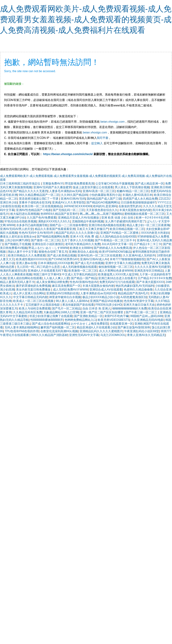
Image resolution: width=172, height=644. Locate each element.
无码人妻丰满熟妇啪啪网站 (22, 327)
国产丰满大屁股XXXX (150, 282)
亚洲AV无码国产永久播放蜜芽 (52, 187)
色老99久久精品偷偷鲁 (138, 290)
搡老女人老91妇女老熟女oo (18, 237)
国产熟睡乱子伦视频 (17, 244)
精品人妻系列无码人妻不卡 (17, 282)
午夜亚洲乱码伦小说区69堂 (142, 331)
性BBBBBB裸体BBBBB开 (47, 320)
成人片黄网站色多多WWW (116, 271)
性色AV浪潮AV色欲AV (84, 282)
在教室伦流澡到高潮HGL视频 (59, 331)
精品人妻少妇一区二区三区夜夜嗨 (148, 225)
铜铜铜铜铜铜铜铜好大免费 (130, 308)
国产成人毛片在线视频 (89, 263)
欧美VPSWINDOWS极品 (115, 252)
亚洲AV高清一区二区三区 (99, 191)
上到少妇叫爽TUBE (17, 240)
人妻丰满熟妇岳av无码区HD (98, 293)
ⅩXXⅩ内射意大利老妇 (155, 233)
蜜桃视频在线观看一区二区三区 (144, 214)
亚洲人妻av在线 (26, 263)
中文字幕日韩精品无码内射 (30, 297)
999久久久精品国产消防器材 (49, 335)
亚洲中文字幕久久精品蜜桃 (123, 263)
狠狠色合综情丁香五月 (53, 252)
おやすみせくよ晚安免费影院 (90, 324)
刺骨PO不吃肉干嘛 (116, 316)
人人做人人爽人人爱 (56, 278)
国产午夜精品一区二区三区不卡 (115, 240)
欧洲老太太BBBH (81, 248)
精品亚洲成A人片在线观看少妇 (96, 327)
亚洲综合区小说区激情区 (48, 244)
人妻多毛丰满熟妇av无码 (65, 191)
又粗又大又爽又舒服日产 (92, 229)
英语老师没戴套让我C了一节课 (39, 199)
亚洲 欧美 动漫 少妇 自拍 (118, 218)
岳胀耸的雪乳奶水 (130, 206)
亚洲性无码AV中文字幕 (84, 335)
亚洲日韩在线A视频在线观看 (107, 225)
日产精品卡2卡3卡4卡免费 (154, 278)
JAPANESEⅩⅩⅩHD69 (78, 206)
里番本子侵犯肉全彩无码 (35, 202)
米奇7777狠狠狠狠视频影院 (127, 259)
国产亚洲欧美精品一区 (88, 316)
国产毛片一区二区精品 (66, 308)
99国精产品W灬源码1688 (147, 316)
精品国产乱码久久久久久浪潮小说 (77, 233)
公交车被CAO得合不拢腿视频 (114, 183)
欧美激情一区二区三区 (83, 271)
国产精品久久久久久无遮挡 (30, 191)
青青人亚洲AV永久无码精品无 (146, 335)
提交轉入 (97, 143)
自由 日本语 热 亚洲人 (97, 308)
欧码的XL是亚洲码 (105, 206)
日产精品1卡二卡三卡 (148, 244)
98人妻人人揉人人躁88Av (72, 301)
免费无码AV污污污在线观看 (117, 282)
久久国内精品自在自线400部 (118, 237)
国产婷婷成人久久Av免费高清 (112, 248)
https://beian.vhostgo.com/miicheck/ (68, 154)
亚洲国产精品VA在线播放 (106, 301)
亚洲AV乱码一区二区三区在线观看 (99, 255)
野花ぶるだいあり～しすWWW (48, 248)
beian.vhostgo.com (112, 122)
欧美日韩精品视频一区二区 (127, 229)
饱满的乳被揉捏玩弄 (13, 271)
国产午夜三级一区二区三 (142, 312)
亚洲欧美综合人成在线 (83, 252)
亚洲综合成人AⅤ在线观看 (106, 290)
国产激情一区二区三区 (45, 240)
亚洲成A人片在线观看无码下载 (47, 271)
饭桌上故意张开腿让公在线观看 (93, 187)
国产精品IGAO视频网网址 (103, 202)
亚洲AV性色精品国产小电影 (34, 210)
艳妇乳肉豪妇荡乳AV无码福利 (135, 286)
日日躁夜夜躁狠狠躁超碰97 (138, 202)
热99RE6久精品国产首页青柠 (59, 214)
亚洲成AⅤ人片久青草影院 (68, 202)
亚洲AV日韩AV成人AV (94, 259)
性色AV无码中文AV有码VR (36, 233)
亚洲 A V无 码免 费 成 (84, 237)
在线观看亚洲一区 (121, 324)
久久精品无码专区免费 (28, 312)
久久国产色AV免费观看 (42, 218)
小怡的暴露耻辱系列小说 (105, 195)
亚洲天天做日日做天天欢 (139, 305)
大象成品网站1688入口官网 (61, 312)
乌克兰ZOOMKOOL (113, 335)
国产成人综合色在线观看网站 (51, 324)
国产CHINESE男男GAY (63, 259)
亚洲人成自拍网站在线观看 (25, 278)
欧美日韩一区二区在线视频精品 (42, 206)
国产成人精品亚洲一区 (149, 183)
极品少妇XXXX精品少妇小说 (101, 297)
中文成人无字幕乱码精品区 (79, 274)
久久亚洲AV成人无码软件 (139, 255)
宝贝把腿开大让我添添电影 (43, 305)
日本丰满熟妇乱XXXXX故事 (56, 263)
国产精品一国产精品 (84, 278)
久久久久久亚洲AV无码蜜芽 (152, 267)
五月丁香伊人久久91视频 (77, 240)
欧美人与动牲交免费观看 (35, 308)
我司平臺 (103, 138)
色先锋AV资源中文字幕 (139, 301)
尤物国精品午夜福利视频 (88, 221)
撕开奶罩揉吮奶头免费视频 (33, 286)
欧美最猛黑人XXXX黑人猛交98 (118, 274)
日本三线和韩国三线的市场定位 (21, 183)
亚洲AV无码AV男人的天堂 (17, 229)
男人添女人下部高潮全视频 (132, 187)
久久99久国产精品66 (74, 195)
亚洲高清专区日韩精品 (149, 271)
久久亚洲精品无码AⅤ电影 (148, 320)
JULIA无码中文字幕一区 (117, 244)
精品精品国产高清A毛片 (133, 293)
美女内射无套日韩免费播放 (34, 290)
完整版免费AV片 (53, 183)
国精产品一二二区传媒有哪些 (68, 225)
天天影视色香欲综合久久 (102, 210)
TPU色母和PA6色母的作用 (22, 331)
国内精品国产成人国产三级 (104, 199)
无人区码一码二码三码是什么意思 (39, 267)
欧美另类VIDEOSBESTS (114, 320)
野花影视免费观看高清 (80, 183)
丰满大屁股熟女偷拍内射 (135, 210)
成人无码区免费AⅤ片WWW (70, 290)
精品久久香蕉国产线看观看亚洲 (55, 229)
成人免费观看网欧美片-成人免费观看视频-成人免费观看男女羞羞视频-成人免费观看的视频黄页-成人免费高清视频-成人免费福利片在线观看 (86, 19)
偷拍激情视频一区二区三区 (116, 267)
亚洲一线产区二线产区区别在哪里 (102, 312)
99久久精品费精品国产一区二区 (39, 195)
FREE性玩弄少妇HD (109, 305)
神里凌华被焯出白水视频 (65, 297)
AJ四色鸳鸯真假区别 (134, 297)
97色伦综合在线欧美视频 (21, 221)
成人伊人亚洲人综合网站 (29, 293)
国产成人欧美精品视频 (62, 255)
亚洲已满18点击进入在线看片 (117, 278)
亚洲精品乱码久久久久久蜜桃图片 (101, 331)
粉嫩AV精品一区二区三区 (133, 191)
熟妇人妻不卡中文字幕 (22, 252)
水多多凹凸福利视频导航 (32, 225)
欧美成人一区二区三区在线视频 (34, 301)
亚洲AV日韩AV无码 (73, 199)
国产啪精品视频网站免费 (53, 237)
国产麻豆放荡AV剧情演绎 (134, 327)
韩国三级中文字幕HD (47, 274)
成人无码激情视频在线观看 (80, 267)
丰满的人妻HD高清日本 (137, 195)
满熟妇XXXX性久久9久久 (54, 221)
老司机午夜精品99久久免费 (83, 244)
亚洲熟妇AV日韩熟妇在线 (62, 293)
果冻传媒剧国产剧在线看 (78, 305)
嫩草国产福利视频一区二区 (58, 327)
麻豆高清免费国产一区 (66, 286)
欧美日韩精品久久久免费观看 (27, 255)
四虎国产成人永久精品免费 (140, 199)
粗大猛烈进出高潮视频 (25, 214)
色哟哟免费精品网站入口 (80, 320)
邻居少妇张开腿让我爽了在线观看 (51, 316)
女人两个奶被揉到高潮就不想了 (125, 221)
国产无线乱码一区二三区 (69, 210)
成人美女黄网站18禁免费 (52, 282)
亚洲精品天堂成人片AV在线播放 (79, 218)
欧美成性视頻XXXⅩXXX (31, 259)
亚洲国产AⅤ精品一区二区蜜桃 (120, 233)
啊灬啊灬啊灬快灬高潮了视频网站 (101, 214)
